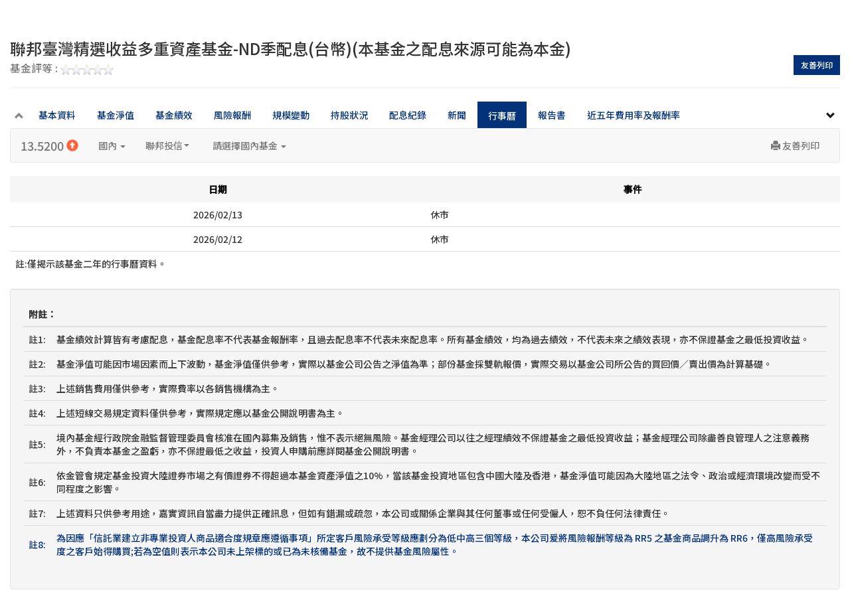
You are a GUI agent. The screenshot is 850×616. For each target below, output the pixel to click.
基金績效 (174, 115)
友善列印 (817, 65)
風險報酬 (232, 115)
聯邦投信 (167, 145)
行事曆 (502, 116)
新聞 (457, 115)
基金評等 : (62, 69)
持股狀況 (349, 115)
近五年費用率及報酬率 (634, 115)
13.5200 (49, 145)
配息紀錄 (408, 115)
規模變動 (291, 115)
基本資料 (57, 115)
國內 (112, 145)
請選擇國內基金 (249, 145)
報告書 (552, 115)
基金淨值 (116, 115)
